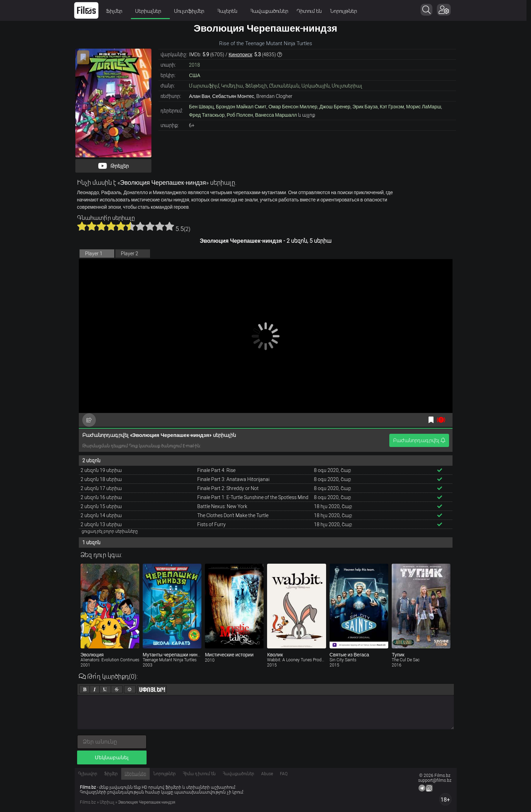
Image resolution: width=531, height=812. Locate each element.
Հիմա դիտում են (199, 774)
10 (169, 226)
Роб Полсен (240, 115)
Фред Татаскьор (207, 115)
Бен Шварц (201, 107)
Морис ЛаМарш (424, 107)
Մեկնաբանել (112, 757)
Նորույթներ (346, 11)
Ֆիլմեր (119, 11)
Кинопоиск (240, 55)
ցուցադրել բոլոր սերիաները (110, 531)
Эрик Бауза (365, 107)
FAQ (284, 774)
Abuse (267, 774)
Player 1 (94, 254)
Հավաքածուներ (272, 11)
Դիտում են (312, 11)
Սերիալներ (153, 11)
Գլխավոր (88, 774)
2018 (194, 65)
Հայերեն (232, 11)
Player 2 (130, 254)
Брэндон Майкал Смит (241, 107)
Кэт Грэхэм (392, 107)
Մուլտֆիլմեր (194, 11)
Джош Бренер (335, 107)
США (194, 75)
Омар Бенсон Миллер (293, 107)
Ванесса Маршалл (276, 115)
